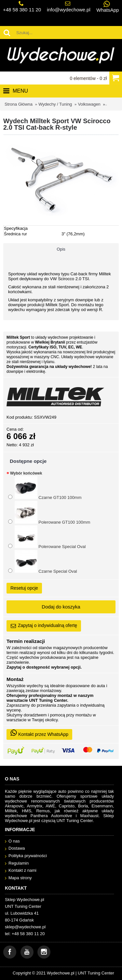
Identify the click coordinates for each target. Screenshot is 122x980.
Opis (61, 249)
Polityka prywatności (26, 856)
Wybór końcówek (26, 473)
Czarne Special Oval (43, 562)
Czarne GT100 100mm (45, 488)
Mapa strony (18, 878)
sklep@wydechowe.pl (25, 927)
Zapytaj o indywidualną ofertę (44, 626)
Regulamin (17, 863)
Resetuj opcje (24, 588)
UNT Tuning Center (96, 973)
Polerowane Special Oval (47, 537)
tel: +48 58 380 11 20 (25, 934)
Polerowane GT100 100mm (49, 513)
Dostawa (15, 849)
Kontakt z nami (21, 871)
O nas (12, 841)
